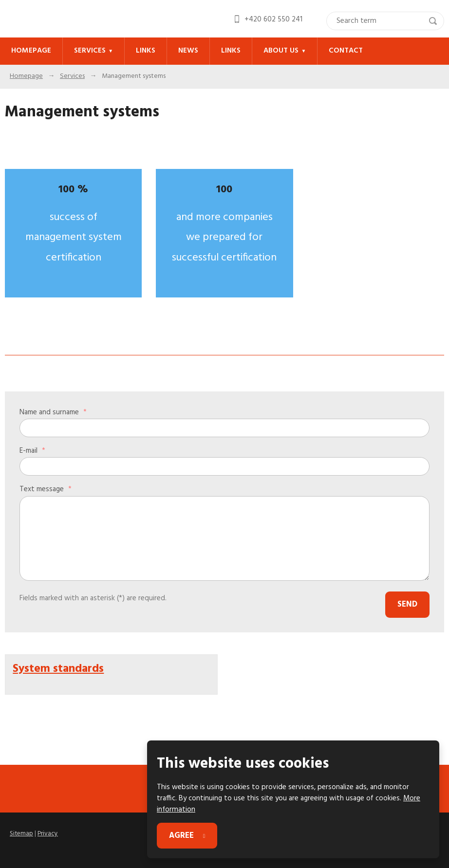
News (185, 51)
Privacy (47, 832)
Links (143, 51)
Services (88, 51)
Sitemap (21, 832)
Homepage (31, 51)
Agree (182, 836)
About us (276, 51)
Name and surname (53, 412)
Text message (46, 489)
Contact (340, 51)
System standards (57, 665)
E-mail (32, 450)
